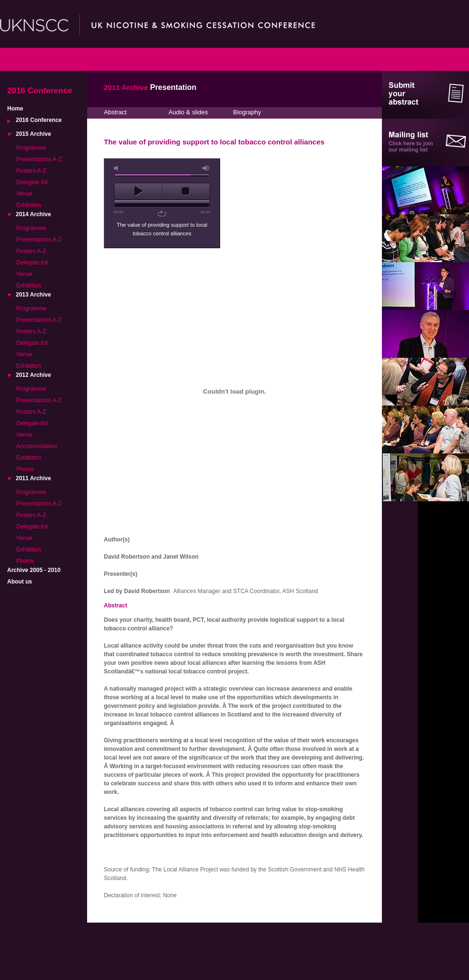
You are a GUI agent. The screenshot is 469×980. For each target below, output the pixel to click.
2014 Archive (33, 214)
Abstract (115, 112)
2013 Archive (33, 295)
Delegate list (32, 182)
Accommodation (37, 446)
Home (15, 109)
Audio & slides (188, 112)
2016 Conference (39, 120)
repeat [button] (162, 214)
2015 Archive (33, 134)
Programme (31, 148)
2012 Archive (33, 375)
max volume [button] (206, 168)
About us (20, 582)
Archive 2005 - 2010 (34, 570)
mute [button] (118, 168)
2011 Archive (33, 478)
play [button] (138, 191)
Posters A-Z (31, 171)
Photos (25, 469)
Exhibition (29, 205)
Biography (247, 112)
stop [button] (186, 191)
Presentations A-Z (39, 159)
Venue (24, 194)
